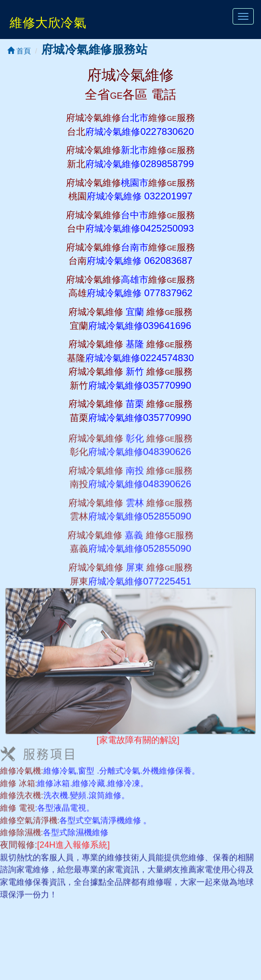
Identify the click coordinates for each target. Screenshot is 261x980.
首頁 (19, 51)
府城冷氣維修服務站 (95, 49)
